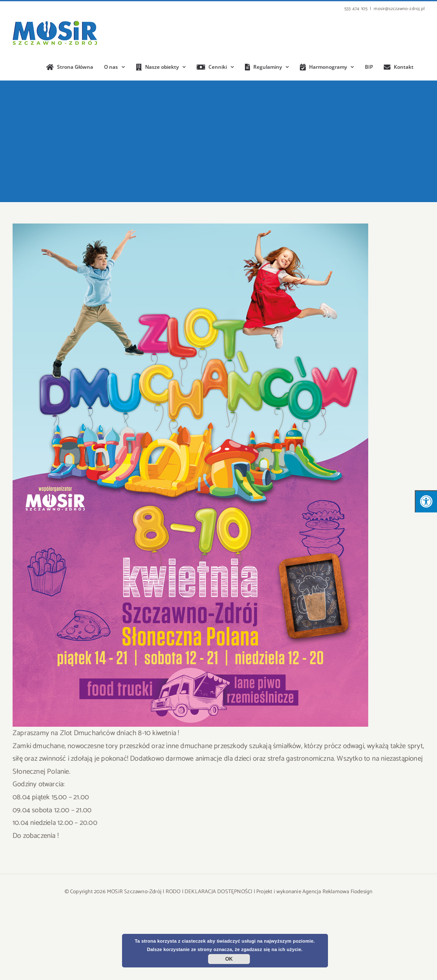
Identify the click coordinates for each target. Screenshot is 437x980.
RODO (173, 892)
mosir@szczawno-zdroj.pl (399, 9)
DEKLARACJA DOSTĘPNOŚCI (218, 892)
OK (229, 959)
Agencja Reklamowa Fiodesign (337, 892)
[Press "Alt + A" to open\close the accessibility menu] (426, 501)
